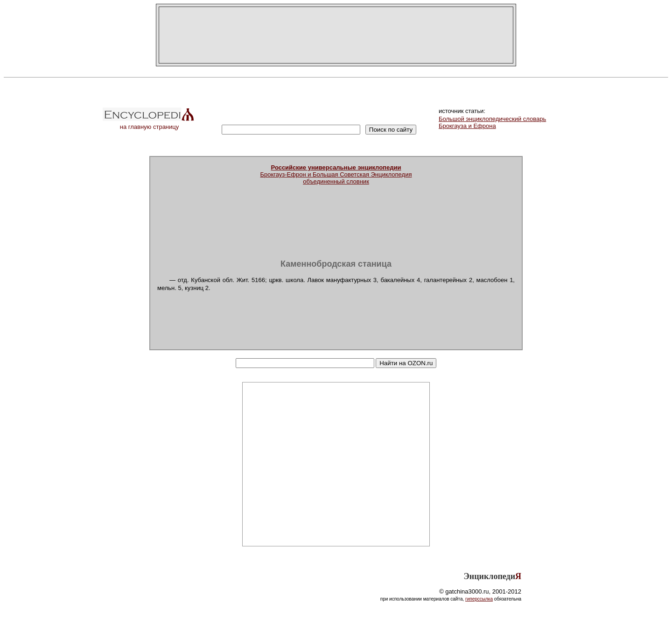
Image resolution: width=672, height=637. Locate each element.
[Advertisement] (336, 35)
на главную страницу (149, 124)
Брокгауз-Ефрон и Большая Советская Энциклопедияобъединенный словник (336, 174)
